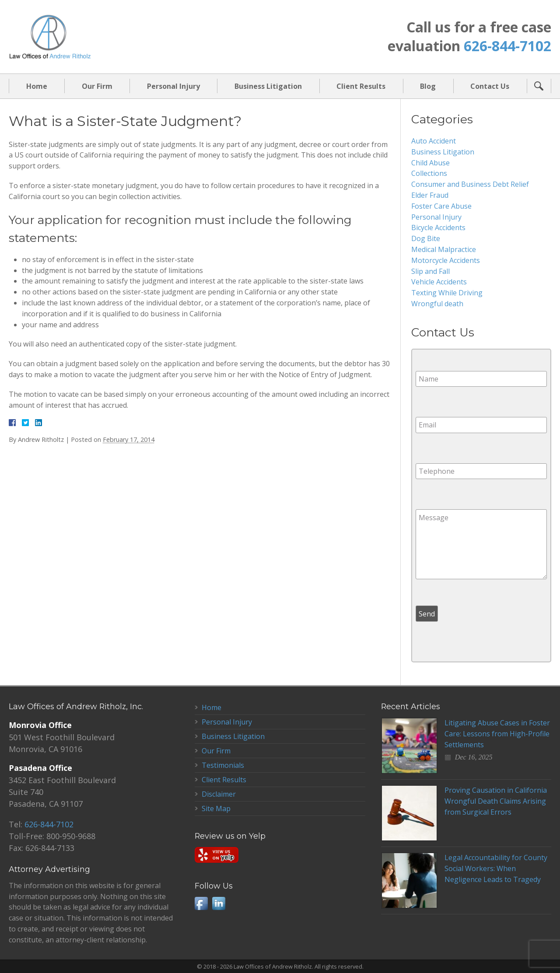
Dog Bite (426, 238)
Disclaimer (219, 794)
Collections (429, 173)
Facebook (201, 903)
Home (37, 86)
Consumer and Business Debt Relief (470, 184)
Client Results (361, 86)
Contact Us (490, 86)
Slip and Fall (430, 271)
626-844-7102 (507, 46)
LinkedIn (219, 903)
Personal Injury (173, 86)
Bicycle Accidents (438, 227)
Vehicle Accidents (439, 282)
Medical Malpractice (444, 249)
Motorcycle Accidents (446, 260)
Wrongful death (437, 304)
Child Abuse (430, 163)
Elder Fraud (430, 195)
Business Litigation (268, 86)
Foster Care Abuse (441, 206)
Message (481, 544)
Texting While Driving (447, 293)
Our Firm (97, 86)
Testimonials (223, 765)
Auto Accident (434, 141)
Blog (428, 86)
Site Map (216, 808)
